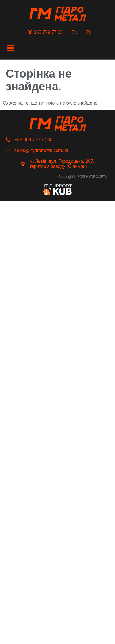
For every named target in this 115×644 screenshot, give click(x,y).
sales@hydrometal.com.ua (41, 150)
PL (89, 32)
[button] (10, 49)
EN (74, 32)
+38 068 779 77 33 (44, 32)
